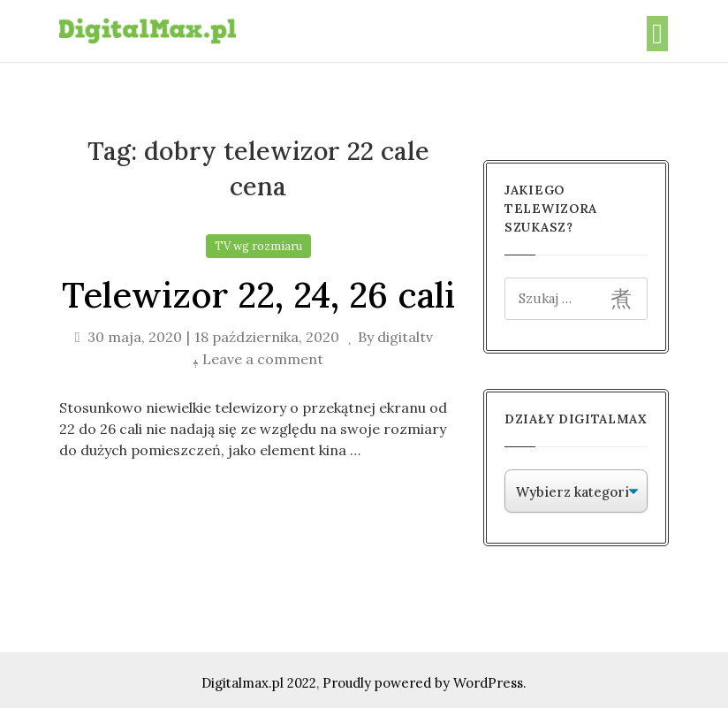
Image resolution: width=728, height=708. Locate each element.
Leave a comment (263, 359)
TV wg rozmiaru (258, 246)
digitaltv (405, 337)
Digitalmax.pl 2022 (259, 683)
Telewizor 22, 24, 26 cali (258, 295)
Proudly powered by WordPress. (425, 683)
